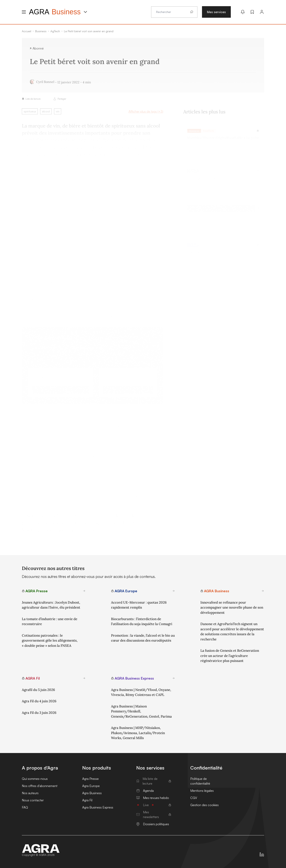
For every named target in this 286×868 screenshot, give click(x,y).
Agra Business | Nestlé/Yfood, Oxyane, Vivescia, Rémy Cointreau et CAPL (141, 692)
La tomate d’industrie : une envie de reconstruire (50, 622)
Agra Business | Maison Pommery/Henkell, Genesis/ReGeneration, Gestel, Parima (141, 711)
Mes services (216, 12)
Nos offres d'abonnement (40, 786)
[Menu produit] (85, 12)
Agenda (145, 791)
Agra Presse (90, 779)
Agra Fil (87, 800)
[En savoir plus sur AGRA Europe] (174, 591)
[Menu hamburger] (24, 12)
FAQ (25, 807)
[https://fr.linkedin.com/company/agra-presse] (262, 854)
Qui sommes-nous (35, 779)
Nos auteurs (30, 793)
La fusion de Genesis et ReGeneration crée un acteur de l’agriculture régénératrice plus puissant (230, 656)
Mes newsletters (154, 814)
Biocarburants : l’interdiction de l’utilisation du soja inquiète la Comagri (142, 622)
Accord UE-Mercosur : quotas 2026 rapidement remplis (139, 605)
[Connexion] (262, 12)
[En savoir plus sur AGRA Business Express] (174, 678)
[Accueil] (41, 849)
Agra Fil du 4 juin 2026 (39, 701)
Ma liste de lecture (154, 781)
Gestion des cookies (204, 805)
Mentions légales (202, 791)
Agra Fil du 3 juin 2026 (39, 713)
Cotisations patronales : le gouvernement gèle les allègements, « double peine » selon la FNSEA (50, 641)
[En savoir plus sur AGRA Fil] (84, 678)
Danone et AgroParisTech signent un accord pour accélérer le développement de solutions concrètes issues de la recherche (232, 632)
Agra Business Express (98, 807)
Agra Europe (91, 786)
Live (154, 805)
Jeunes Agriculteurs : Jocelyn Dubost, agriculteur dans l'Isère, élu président (51, 605)
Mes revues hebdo (153, 798)
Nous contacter (33, 800)
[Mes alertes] (243, 12)
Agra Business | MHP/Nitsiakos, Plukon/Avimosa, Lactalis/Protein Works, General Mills (138, 733)
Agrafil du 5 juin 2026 (38, 690)
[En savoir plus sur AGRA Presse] (84, 591)
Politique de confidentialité (200, 781)
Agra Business (92, 793)
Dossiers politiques (153, 824)
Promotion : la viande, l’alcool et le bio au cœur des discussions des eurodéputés (143, 638)
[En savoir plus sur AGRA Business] (263, 591)
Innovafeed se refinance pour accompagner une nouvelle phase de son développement (232, 607)
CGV (194, 798)
